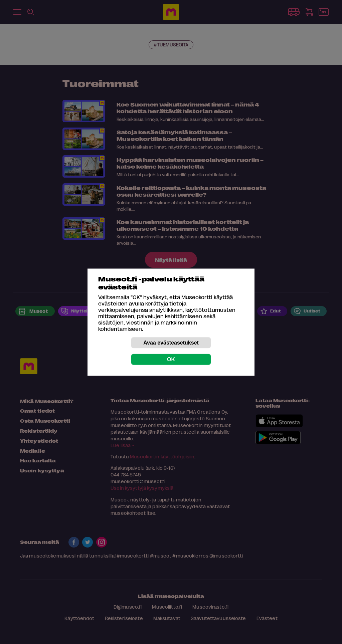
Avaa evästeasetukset (171, 342)
